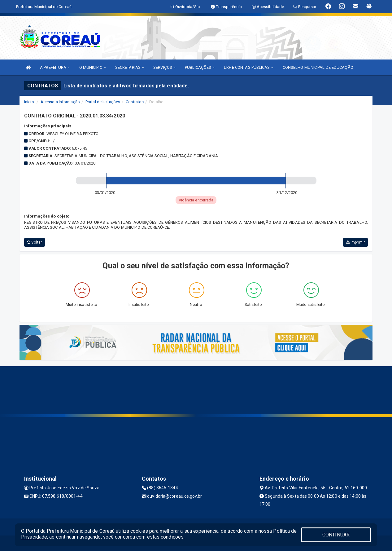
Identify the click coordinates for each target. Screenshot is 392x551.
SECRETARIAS (130, 67)
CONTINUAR (336, 535)
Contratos (135, 102)
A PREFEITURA (55, 67)
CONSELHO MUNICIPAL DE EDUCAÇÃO (318, 67)
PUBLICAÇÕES (200, 67)
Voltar (35, 242)
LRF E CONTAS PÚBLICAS (248, 67)
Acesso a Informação (60, 102)
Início (29, 102)
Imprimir (355, 242)
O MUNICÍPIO (93, 67)
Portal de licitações (103, 102)
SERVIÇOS (164, 67)
